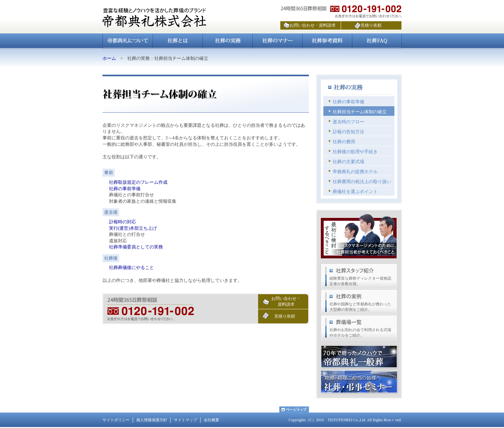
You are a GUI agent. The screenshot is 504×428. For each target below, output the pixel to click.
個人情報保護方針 (152, 420)
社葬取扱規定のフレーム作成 (138, 182)
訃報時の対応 (122, 222)
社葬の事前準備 (125, 189)
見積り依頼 (371, 25)
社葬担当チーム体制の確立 (360, 112)
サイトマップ (185, 420)
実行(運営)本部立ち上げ (133, 228)
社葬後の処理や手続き (355, 152)
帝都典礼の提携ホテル (355, 172)
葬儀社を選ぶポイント (355, 192)
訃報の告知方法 (348, 132)
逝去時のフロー (348, 122)
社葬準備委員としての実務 (136, 247)
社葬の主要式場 (348, 162)
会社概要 (212, 420)
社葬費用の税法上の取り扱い (362, 182)
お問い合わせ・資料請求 (313, 25)
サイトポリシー (116, 420)
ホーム (109, 58)
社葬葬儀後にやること (131, 268)
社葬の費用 (344, 142)
